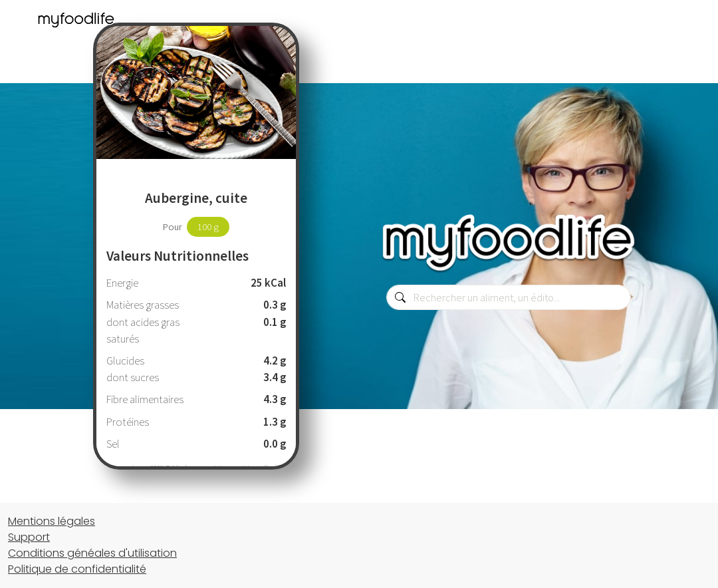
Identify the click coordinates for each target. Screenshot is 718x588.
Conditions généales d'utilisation (92, 553)
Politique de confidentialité (77, 569)
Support (29, 537)
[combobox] (509, 297)
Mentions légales (52, 521)
